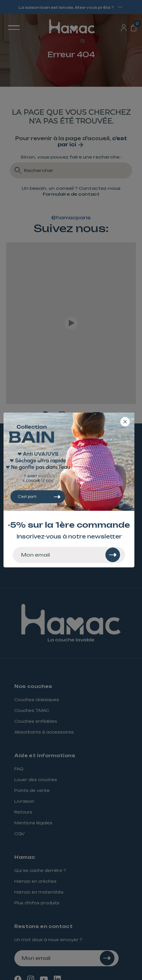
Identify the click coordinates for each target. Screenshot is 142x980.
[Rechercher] (113, 555)
